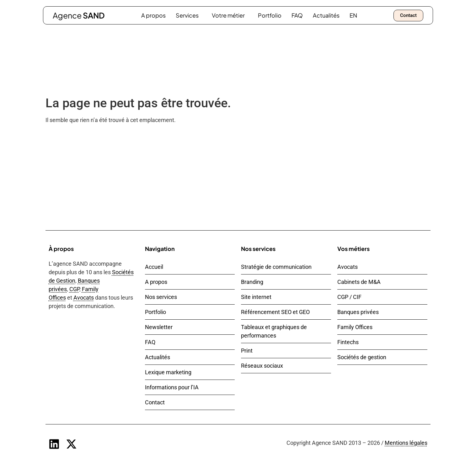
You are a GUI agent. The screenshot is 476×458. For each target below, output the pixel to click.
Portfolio (270, 15)
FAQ (297, 15)
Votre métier (230, 15)
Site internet (256, 297)
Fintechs (348, 342)
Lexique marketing (168, 372)
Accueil (154, 267)
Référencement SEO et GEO (275, 312)
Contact (155, 402)
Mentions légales (406, 443)
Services (189, 15)
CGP (74, 289)
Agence (79, 15)
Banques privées (358, 312)
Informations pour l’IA (172, 387)
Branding (252, 282)
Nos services (161, 297)
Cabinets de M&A (359, 282)
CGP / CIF (349, 297)
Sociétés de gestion (362, 357)
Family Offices (355, 327)
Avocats (84, 298)
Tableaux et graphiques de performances (274, 331)
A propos (153, 15)
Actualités (326, 15)
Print (247, 351)
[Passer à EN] (353, 15)
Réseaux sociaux (262, 366)
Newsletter (159, 327)
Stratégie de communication (276, 267)
